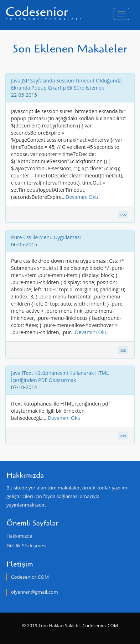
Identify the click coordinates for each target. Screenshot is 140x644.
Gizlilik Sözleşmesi (26, 545)
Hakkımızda (19, 536)
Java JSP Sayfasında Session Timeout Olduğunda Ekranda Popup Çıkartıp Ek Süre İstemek (66, 84)
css (123, 214)
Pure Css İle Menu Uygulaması (46, 237)
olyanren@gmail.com (35, 592)
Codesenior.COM (30, 577)
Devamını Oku (82, 197)
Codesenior (45, 12)
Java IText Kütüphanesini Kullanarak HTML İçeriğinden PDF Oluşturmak (60, 376)
